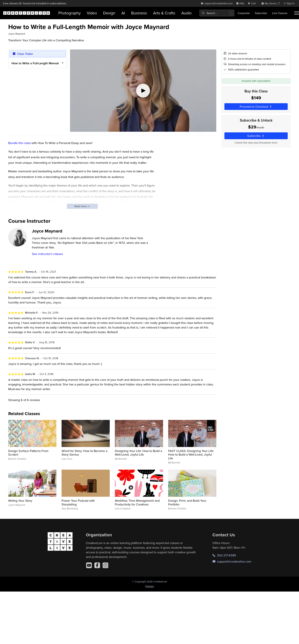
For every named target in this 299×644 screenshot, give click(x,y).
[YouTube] (89, 565)
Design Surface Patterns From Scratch (28, 453)
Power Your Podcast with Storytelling (78, 502)
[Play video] (143, 91)
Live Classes (280, 13)
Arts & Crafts (164, 13)
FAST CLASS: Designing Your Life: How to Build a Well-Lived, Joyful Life (191, 455)
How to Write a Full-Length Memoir (35, 63)
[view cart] (253, 3)
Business (139, 13)
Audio (186, 13)
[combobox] (217, 13)
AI (123, 13)
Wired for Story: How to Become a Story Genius (84, 453)
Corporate (244, 13)
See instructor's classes (47, 254)
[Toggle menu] (297, 13)
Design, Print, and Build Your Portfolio (187, 502)
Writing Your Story (20, 501)
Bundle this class (19, 143)
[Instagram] (105, 565)
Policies (150, 586)
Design (109, 13)
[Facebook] (97, 565)
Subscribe (261, 13)
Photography (69, 13)
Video (92, 13)
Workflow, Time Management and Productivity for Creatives (137, 502)
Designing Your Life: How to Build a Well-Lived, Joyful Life (138, 453)
